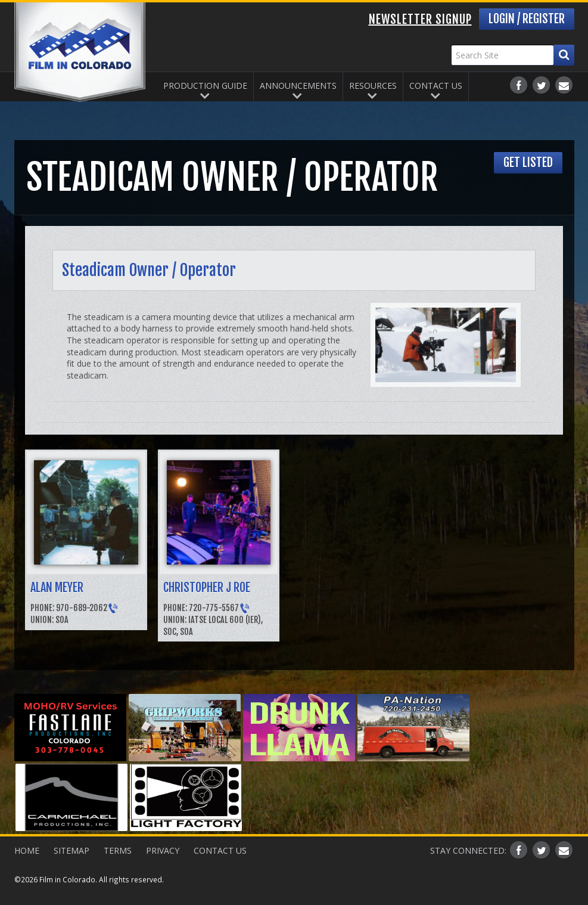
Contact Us (436, 86)
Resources (373, 86)
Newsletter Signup (420, 19)
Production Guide (205, 86)
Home (27, 850)
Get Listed (528, 162)
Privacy (163, 850)
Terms (118, 850)
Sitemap (71, 850)
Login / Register (527, 19)
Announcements (298, 86)
